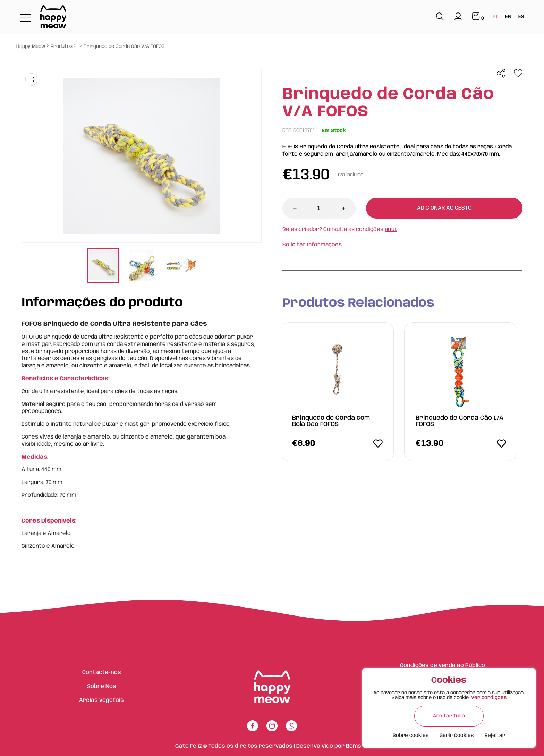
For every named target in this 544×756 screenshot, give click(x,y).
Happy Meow (31, 46)
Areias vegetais (101, 700)
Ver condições (489, 698)
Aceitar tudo (449, 716)
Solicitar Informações (312, 245)
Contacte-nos (102, 673)
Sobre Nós (102, 686)
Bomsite (357, 746)
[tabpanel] (103, 266)
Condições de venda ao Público (443, 666)
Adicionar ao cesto (444, 208)
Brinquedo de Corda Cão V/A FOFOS (124, 46)
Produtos (62, 46)
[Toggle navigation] (26, 19)
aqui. (391, 230)
